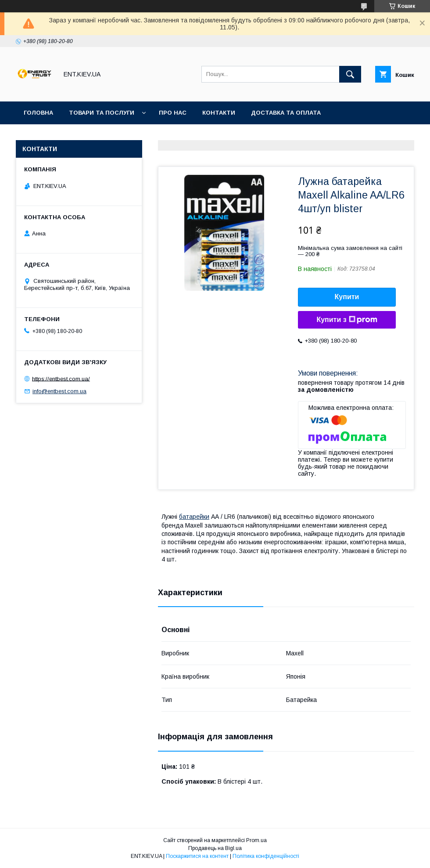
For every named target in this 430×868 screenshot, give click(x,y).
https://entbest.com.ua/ (61, 378)
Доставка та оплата (286, 113)
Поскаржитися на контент (197, 856)
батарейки (194, 517)
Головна (38, 113)
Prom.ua (256, 840)
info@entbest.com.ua (59, 391)
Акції (121, 136)
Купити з (347, 320)
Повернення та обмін (61, 136)
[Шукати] (350, 74)
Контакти (219, 113)
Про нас (173, 113)
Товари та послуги (102, 113)
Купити (347, 297)
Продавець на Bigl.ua (215, 848)
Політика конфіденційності (266, 856)
